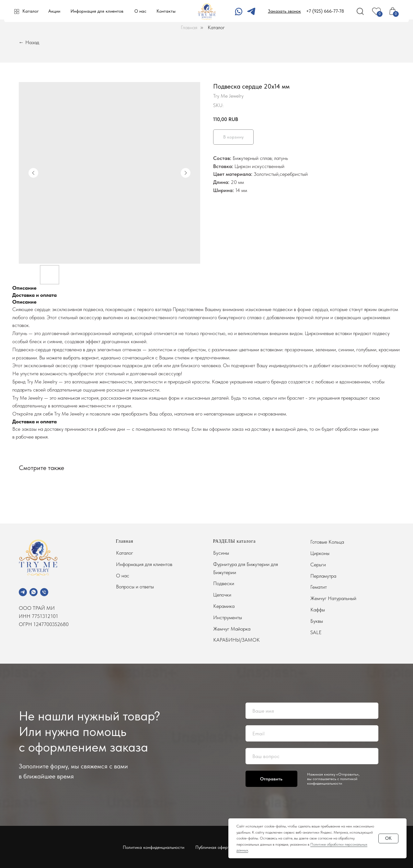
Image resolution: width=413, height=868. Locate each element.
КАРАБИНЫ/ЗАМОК (236, 640)
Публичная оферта (214, 847)
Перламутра (323, 576)
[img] (251, 11)
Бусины (221, 553)
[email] (312, 733)
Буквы (317, 621)
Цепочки (222, 595)
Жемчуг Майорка (232, 629)
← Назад (29, 42)
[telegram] (23, 592)
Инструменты (228, 617)
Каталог (31, 11)
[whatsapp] (34, 592)
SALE (316, 632)
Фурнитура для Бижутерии (242, 564)
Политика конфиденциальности (154, 847)
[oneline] (312, 756)
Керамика (224, 606)
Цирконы (320, 553)
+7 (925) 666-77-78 (325, 11)
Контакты (166, 11)
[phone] (44, 592)
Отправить (271, 779)
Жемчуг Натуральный (333, 598)
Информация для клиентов (97, 11)
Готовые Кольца (327, 542)
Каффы (318, 610)
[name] (312, 711)
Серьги (318, 565)
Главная (189, 27)
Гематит (319, 587)
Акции (54, 11)
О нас (140, 11)
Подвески (224, 583)
